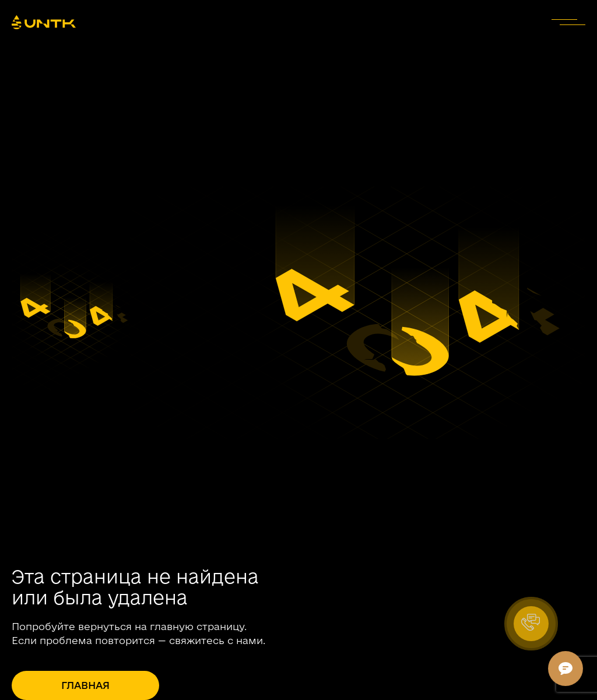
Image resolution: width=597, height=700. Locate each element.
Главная (85, 685)
